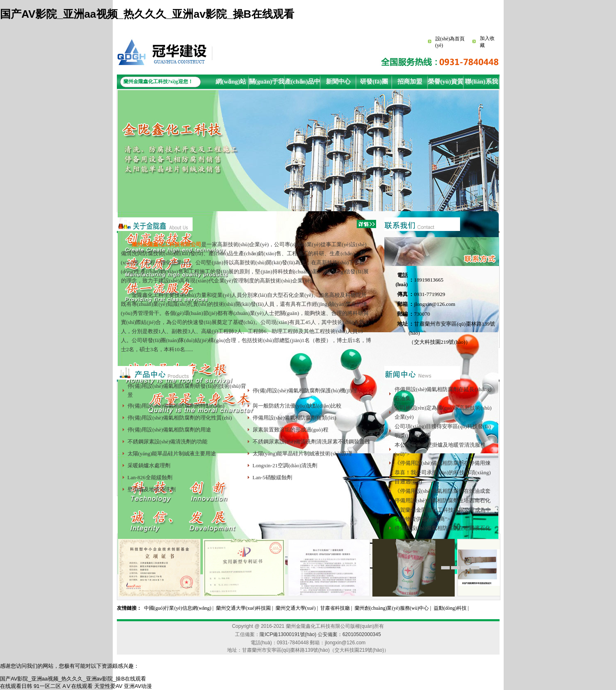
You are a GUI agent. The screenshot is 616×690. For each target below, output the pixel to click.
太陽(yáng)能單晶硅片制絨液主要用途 (172, 453)
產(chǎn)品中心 (302, 84)
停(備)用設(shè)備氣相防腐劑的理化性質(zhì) (180, 418)
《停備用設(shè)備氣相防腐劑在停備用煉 (443, 463)
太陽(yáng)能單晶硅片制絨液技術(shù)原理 (303, 453)
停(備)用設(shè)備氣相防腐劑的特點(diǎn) (176, 406)
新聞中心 (338, 82)
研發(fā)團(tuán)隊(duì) (374, 84)
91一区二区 (47, 686)
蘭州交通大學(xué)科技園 (243, 608)
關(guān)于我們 (267, 84)
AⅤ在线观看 (78, 686)
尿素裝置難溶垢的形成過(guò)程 (291, 430)
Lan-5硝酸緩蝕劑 (272, 477)
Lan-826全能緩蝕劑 (150, 477)
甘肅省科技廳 (335, 608)
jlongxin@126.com (435, 304)
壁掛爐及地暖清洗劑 (152, 489)
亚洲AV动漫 (138, 686)
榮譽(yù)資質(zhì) (446, 84)
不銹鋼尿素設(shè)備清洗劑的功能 (168, 442)
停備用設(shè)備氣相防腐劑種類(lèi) (295, 418)
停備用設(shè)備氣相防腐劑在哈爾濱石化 (443, 528)
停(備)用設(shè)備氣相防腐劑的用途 (170, 430)
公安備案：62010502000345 (349, 634)
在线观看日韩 (16, 686)
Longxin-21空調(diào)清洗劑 (285, 465)
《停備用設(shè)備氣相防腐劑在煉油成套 (443, 491)
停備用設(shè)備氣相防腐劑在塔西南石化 (443, 500)
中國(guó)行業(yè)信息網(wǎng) (178, 608)
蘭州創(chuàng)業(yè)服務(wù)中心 (392, 608)
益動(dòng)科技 (450, 608)
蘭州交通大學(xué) (296, 608)
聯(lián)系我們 (481, 84)
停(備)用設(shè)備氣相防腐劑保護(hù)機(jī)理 (305, 390)
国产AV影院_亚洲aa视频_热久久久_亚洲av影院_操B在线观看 (147, 14)
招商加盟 (410, 82)
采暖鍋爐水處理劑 (149, 465)
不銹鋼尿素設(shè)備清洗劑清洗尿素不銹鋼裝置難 (311, 442)
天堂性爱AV (108, 686)
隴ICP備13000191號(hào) (288, 634)
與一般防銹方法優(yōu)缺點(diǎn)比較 (297, 406)
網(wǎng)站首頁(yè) (231, 84)
